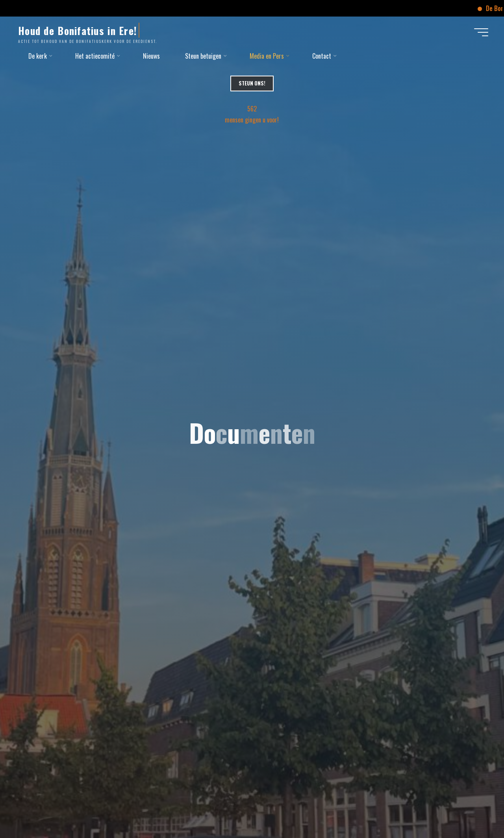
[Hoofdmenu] (481, 32)
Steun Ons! (252, 83)
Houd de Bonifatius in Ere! (78, 30)
